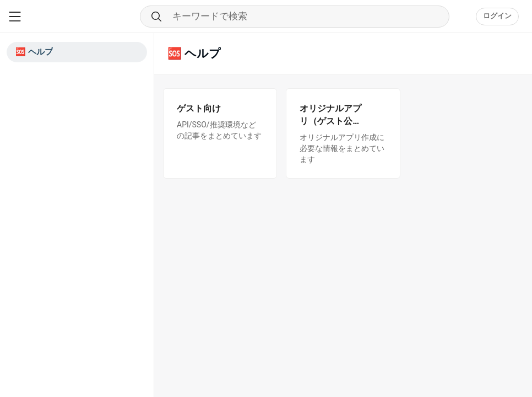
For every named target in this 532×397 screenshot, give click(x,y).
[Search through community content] (295, 17)
